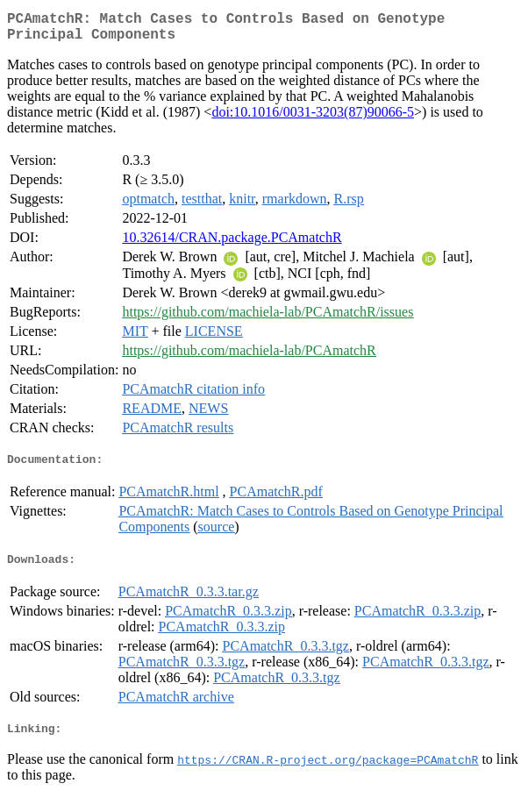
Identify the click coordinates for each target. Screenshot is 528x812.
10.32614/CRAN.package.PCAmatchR (232, 244)
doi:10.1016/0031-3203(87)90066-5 (313, 119)
